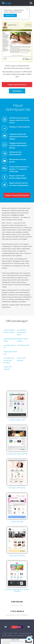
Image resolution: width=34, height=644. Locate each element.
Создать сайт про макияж (17, 556)
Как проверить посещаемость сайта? (22, 332)
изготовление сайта (23, 345)
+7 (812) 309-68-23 (17, 611)
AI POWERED (18, 627)
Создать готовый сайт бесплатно (17, 195)
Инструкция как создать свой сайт (17, 454)
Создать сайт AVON (17, 522)
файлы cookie (15, 640)
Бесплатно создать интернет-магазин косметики (17, 590)
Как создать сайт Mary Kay (17, 488)
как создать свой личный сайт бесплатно (9, 360)
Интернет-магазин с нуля (17, 420)
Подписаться (10, 15)
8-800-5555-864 (17, 602)
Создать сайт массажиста (17, 85)
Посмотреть (17, 91)
